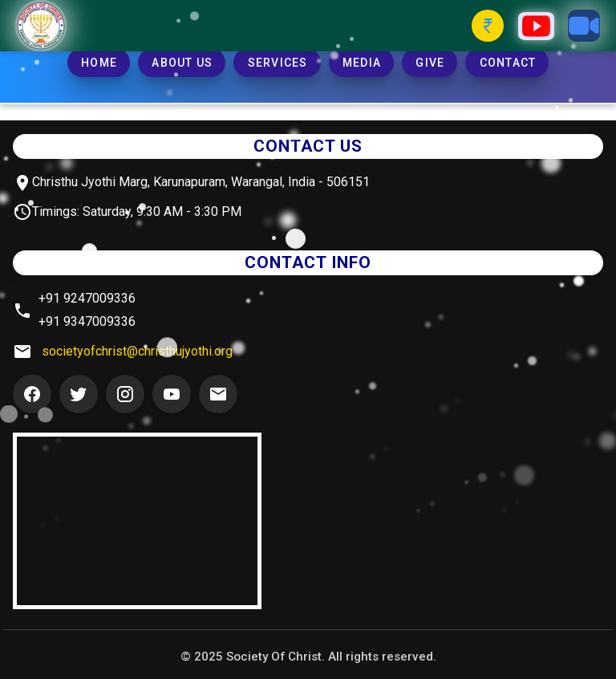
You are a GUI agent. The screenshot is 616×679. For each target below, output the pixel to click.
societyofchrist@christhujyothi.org (137, 351)
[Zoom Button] (584, 26)
